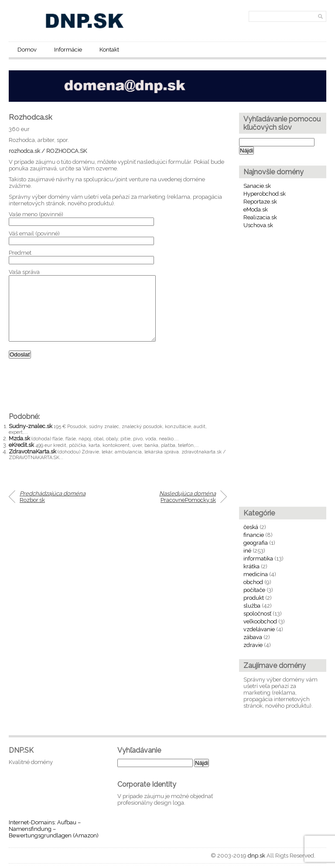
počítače (254, 590)
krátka (251, 566)
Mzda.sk (19, 451)
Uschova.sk (258, 225)
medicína (256, 574)
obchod (253, 582)
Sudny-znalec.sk (31, 439)
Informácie (68, 50)
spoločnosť (257, 614)
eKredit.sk (21, 458)
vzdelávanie (259, 629)
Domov (27, 50)
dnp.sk (256, 856)
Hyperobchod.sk (265, 194)
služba (252, 606)
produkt (254, 598)
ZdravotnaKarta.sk (32, 465)
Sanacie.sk (257, 186)
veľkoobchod (260, 621)
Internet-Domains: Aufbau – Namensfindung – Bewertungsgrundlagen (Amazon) (54, 829)
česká (251, 527)
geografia (256, 543)
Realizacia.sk (260, 217)
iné (247, 551)
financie (254, 535)
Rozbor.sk (53, 510)
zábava (253, 637)
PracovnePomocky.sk (188, 510)
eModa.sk (256, 209)
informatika (258, 558)
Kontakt (109, 50)
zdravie (253, 645)
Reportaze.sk (260, 202)
